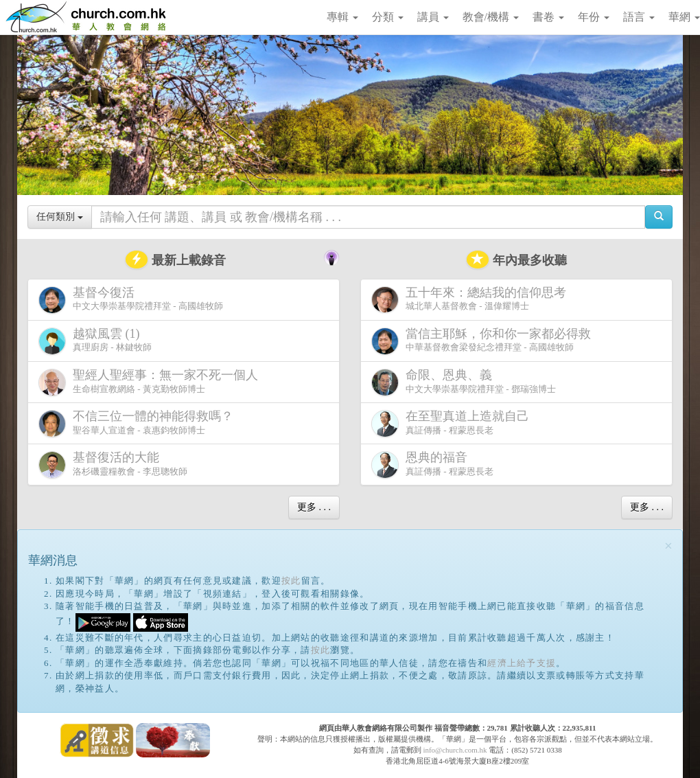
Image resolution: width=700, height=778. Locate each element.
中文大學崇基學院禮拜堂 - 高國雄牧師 (131, 300)
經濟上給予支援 (522, 663)
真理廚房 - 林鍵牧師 (95, 341)
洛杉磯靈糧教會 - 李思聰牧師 (113, 465)
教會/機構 (491, 17)
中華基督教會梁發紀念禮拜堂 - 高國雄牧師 (484, 341)
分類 (388, 17)
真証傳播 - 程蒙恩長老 (453, 423)
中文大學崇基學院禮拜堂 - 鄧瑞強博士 (464, 382)
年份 (594, 17)
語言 (639, 17)
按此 (291, 581)
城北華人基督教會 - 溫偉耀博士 (471, 299)
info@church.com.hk (455, 750)
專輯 (342, 17)
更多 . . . (314, 507)
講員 (433, 17)
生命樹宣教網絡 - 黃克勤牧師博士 (151, 382)
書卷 (548, 17)
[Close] (668, 546)
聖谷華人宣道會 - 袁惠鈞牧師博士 (139, 423)
